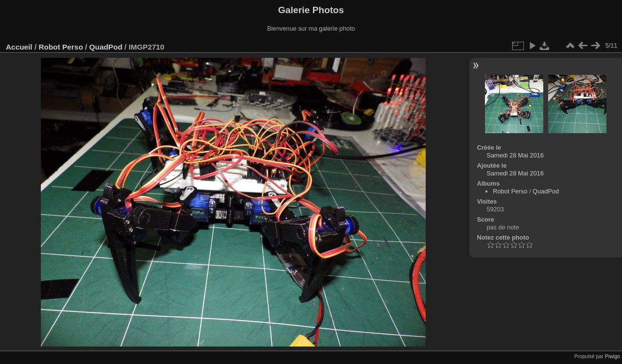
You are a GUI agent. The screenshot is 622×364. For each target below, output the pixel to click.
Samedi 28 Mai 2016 (515, 155)
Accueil (19, 47)
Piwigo (613, 356)
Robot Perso (60, 47)
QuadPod (106, 47)
